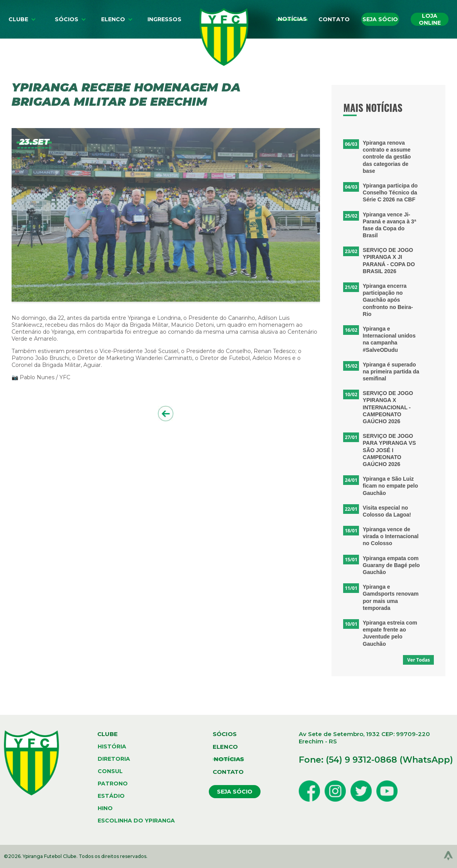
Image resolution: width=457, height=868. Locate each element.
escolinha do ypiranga (136, 821)
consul (110, 771)
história (112, 746)
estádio (111, 796)
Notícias (292, 19)
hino (105, 808)
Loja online (430, 19)
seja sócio (235, 792)
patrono (113, 784)
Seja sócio (380, 19)
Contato (334, 19)
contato (228, 772)
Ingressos (164, 19)
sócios (225, 734)
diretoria (114, 759)
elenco (225, 747)
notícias (229, 759)
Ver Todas (419, 660)
